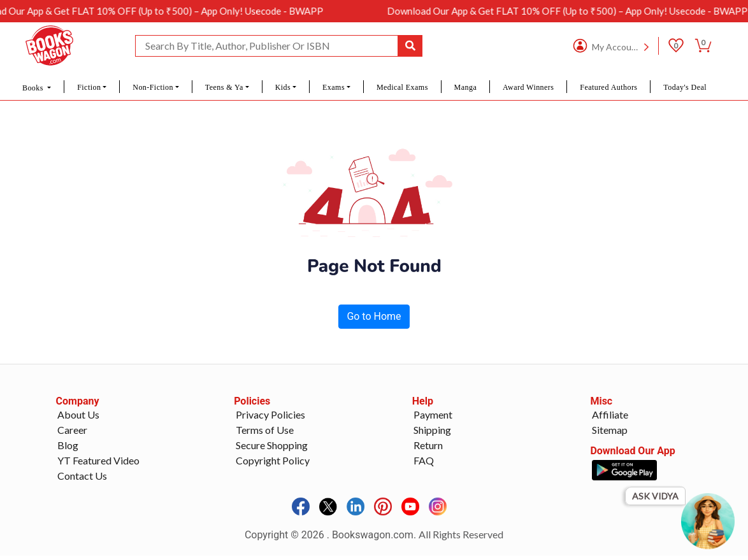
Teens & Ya (224, 87)
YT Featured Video (98, 460)
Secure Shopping (272, 445)
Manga (466, 87)
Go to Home (374, 316)
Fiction (89, 87)
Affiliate (610, 414)
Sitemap (610, 430)
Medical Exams (402, 87)
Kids (283, 87)
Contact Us (82, 476)
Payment (433, 414)
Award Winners (528, 87)
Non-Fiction (153, 87)
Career (72, 430)
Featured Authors (608, 87)
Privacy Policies (270, 414)
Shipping (432, 430)
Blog (68, 445)
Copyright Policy (273, 460)
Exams (334, 87)
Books (34, 88)
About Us (78, 414)
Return (428, 445)
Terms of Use (265, 430)
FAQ (424, 460)
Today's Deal (685, 87)
